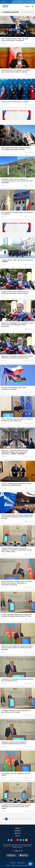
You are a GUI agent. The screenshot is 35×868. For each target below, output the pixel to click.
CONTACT (18, 831)
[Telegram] (20, 840)
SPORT (27, 7)
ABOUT (17, 828)
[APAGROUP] (17, 851)
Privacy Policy (21, 863)
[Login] (32, 2)
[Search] (28, 2)
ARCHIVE (18, 833)
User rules (13, 863)
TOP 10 (17, 836)
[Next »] (32, 819)
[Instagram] (12, 840)
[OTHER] (32, 7)
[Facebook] (9, 840)
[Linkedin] (23, 840)
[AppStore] (24, 855)
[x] (15, 840)
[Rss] (26, 840)
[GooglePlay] (11, 855)
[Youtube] (17, 840)
